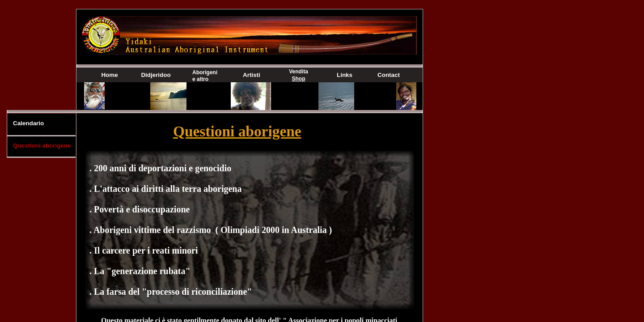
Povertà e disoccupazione (142, 209)
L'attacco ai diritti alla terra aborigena (168, 189)
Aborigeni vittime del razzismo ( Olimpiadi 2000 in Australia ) (213, 230)
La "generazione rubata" (142, 271)
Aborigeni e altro (205, 76)
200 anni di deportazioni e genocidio (163, 168)
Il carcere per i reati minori (146, 250)
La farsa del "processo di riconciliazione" (173, 292)
